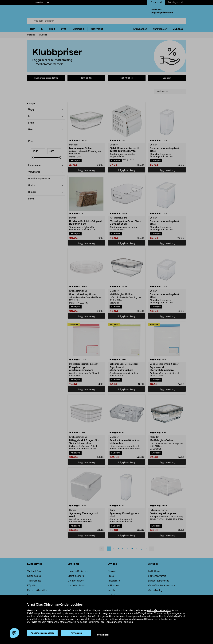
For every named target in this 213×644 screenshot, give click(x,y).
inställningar (137, 619)
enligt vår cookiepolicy (159, 611)
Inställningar (103, 635)
